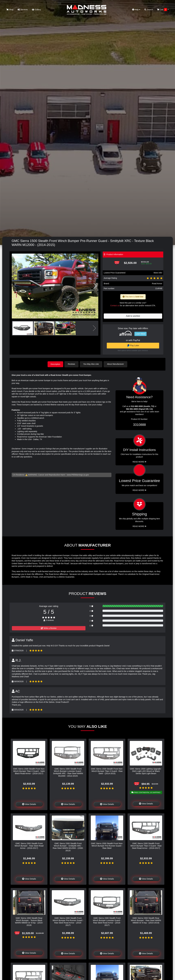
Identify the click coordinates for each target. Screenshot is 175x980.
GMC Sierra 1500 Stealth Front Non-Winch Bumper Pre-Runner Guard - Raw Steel (107, 846)
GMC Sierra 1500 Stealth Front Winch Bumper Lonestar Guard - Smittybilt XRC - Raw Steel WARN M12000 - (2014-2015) (68, 772)
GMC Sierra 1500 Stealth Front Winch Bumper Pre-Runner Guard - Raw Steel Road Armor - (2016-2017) (68, 921)
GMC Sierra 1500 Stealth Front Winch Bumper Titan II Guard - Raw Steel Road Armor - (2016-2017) (146, 846)
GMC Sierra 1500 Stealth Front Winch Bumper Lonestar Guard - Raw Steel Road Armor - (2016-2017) (107, 921)
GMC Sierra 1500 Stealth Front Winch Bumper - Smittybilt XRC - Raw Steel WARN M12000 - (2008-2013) (68, 847)
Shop (10, 10)
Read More (140, 490)
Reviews (72, 364)
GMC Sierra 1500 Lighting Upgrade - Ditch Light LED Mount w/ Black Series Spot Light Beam (146, 771)
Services (23, 10)
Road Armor (157, 284)
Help (136, 10)
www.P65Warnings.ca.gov (78, 475)
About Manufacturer (116, 364)
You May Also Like (92, 364)
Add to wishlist (133, 316)
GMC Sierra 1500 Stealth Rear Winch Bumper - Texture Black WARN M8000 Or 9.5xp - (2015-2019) (29, 921)
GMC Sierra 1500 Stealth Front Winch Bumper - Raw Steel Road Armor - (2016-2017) (29, 846)
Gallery (36, 10)
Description (55, 364)
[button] (95, 286)
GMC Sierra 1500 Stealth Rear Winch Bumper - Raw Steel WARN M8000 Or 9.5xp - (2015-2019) (146, 920)
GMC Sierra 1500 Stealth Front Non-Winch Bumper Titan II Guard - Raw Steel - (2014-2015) (107, 771)
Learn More (141, 334)
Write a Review (49, 628)
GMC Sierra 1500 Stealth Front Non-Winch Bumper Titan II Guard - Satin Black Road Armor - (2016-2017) (29, 771)
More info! (158, 273)
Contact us (115, 306)
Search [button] (149, 10)
